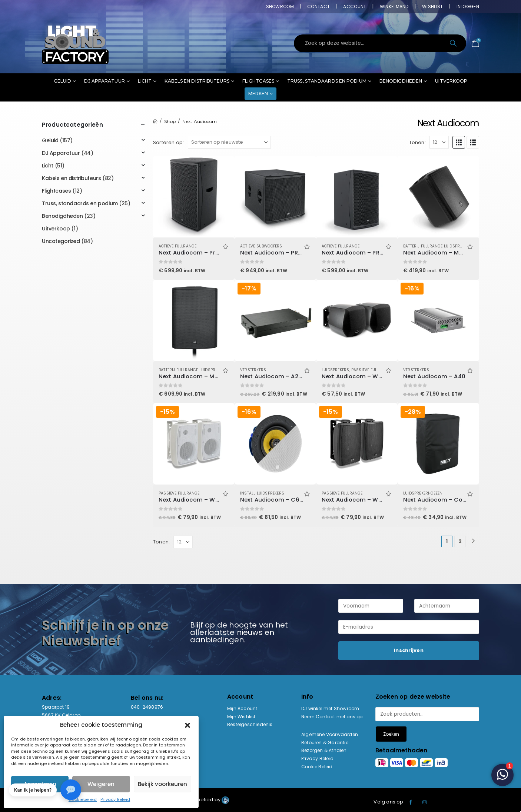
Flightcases (258, 81)
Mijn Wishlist (241, 717)
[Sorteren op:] (229, 142)
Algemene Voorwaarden (330, 734)
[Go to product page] (194, 197)
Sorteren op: (168, 142)
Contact (318, 6)
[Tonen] (439, 142)
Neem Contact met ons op (332, 717)
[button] (188, 725)
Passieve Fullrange (372, 370)
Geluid (63, 81)
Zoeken (391, 734)
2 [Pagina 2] (460, 541)
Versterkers (253, 370)
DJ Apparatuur (104, 81)
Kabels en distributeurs (197, 81)
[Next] (473, 541)
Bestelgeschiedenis (250, 724)
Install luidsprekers (262, 493)
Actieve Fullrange (177, 246)
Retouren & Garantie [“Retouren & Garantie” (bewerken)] (325, 743)
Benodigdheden (401, 81)
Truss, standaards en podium (327, 81)
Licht (145, 81)
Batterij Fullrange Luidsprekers (437, 246)
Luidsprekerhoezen (423, 493)
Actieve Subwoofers (261, 246)
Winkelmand (394, 6)
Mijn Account (242, 708)
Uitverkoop (451, 81)
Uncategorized (61, 241)
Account (355, 6)
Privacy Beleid (115, 799)
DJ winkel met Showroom (330, 708)
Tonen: (417, 142)
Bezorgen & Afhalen (324, 750)
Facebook (411, 802)
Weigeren (101, 784)
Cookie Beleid (317, 767)
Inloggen (468, 6)
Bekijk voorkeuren (162, 784)
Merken (258, 94)
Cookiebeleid (83, 799)
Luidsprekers (335, 370)
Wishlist (432, 6)
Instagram (425, 802)
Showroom (280, 6)
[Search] (454, 43)
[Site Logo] (75, 43)
